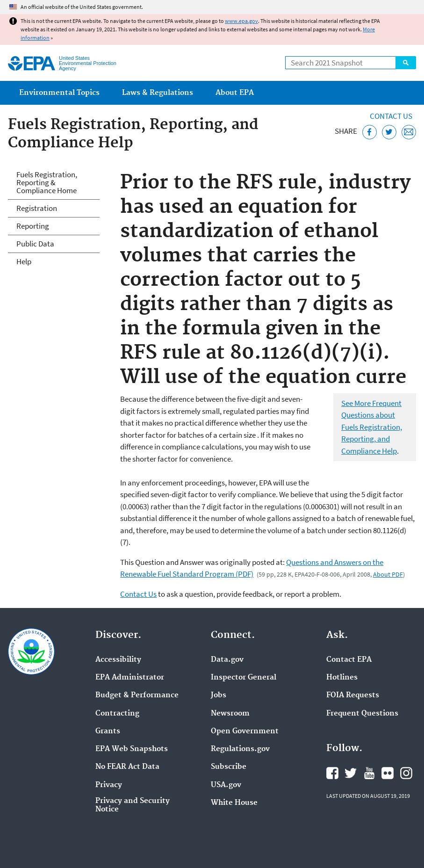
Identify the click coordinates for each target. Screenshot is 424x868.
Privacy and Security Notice (133, 805)
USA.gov (226, 785)
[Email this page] (409, 132)
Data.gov (227, 660)
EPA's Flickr (388, 773)
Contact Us (391, 116)
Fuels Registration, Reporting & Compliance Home (47, 182)
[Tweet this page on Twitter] (389, 132)
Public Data (35, 244)
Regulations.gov (240, 749)
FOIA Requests (353, 695)
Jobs (219, 695)
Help (24, 261)
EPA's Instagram (406, 773)
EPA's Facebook (332, 773)
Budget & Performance (137, 695)
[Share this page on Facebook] (370, 132)
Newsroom (230, 714)
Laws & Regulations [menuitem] (158, 93)
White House (234, 803)
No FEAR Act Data (127, 767)
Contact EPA (349, 660)
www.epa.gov (241, 21)
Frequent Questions (362, 714)
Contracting (117, 714)
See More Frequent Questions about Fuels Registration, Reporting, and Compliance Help (372, 427)
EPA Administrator (130, 678)
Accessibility (118, 660)
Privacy (109, 785)
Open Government (245, 731)
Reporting (33, 226)
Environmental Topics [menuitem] (59, 93)
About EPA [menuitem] (235, 93)
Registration (37, 208)
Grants (108, 731)
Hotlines (342, 678)
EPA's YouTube (369, 773)
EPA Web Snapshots (132, 749)
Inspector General (244, 678)
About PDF (388, 574)
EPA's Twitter (351, 773)
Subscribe (229, 767)
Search (406, 63)
